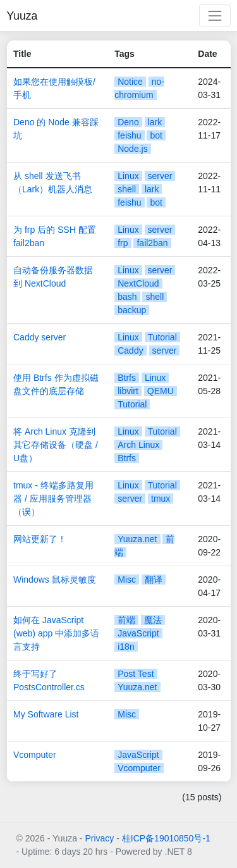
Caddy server (39, 337)
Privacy (99, 838)
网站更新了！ (40, 539)
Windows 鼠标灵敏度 (55, 580)
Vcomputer (35, 755)
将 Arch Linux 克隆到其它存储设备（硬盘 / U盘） (56, 445)
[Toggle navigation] (215, 15)
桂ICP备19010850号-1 (166, 838)
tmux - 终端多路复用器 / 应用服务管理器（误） (53, 499)
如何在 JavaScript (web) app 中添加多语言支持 (56, 633)
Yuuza (22, 16)
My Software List (46, 714)
